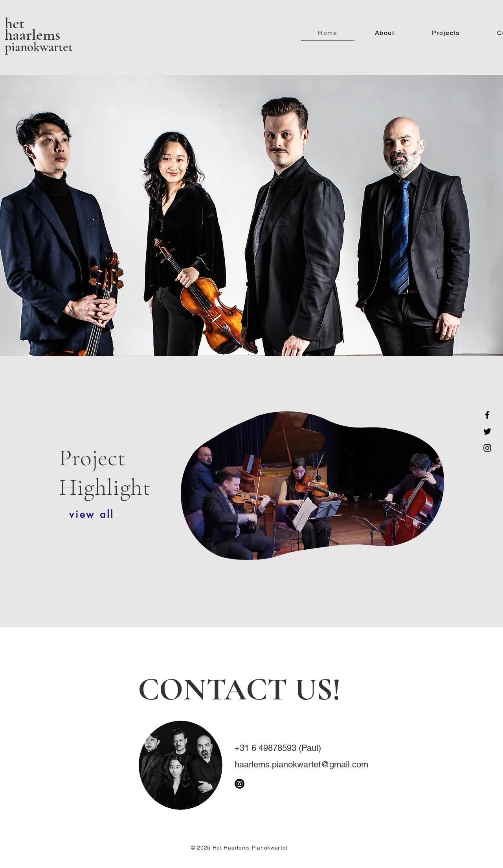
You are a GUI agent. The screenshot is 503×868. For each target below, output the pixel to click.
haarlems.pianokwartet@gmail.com (301, 764)
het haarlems (32, 29)
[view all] (94, 514)
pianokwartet (39, 47)
